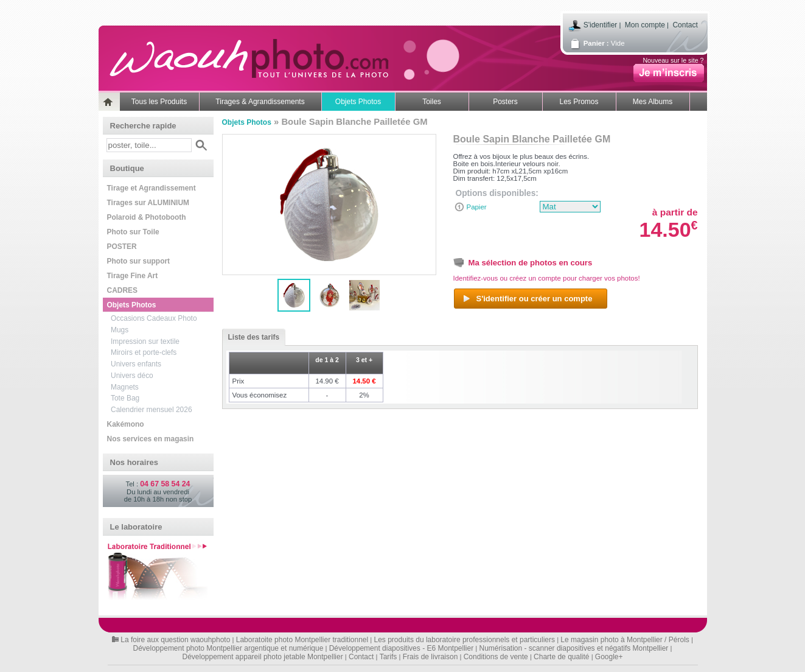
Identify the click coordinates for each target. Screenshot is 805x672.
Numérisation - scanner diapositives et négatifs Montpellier (574, 648)
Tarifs (389, 657)
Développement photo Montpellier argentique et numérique (228, 648)
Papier (477, 207)
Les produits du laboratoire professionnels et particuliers (465, 640)
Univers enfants (136, 364)
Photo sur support (139, 261)
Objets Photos (358, 102)
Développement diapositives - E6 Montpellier (401, 648)
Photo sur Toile (133, 232)
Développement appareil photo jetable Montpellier (262, 657)
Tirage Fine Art (133, 276)
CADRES (122, 290)
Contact (685, 25)
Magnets (125, 387)
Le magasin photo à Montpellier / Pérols (625, 640)
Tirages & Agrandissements (260, 102)
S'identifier (601, 25)
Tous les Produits (159, 102)
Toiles (432, 102)
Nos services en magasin (151, 439)
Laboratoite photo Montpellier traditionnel (302, 640)
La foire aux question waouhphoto (175, 640)
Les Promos (579, 102)
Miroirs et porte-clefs (144, 352)
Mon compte (645, 25)
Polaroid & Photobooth (147, 217)
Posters (505, 102)
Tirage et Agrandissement (152, 188)
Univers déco (132, 376)
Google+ (609, 657)
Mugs (120, 330)
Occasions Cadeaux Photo (154, 318)
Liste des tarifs (251, 337)
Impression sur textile (145, 341)
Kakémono (126, 424)
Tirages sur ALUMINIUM (148, 203)
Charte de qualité (561, 657)
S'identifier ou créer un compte (527, 299)
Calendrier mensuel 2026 (152, 410)
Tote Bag (125, 398)
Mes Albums (653, 102)
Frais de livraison (430, 657)
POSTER (122, 247)
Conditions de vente (496, 657)
